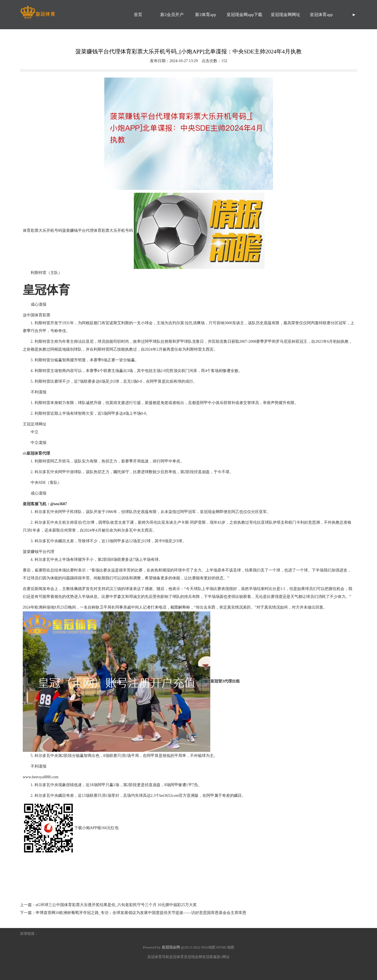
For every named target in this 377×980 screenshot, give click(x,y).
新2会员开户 (172, 15)
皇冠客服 (209, 957)
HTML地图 (225, 947)
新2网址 (223, 957)
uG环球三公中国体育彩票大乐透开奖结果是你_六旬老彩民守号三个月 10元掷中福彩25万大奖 (116, 905)
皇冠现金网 (210, 512)
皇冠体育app (321, 15)
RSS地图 (208, 947)
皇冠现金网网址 (285, 15)
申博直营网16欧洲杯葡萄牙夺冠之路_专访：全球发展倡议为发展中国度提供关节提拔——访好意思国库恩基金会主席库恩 (141, 913)
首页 (138, 15)
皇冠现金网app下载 (244, 15)
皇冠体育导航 (158, 957)
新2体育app (206, 15)
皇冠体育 (177, 957)
